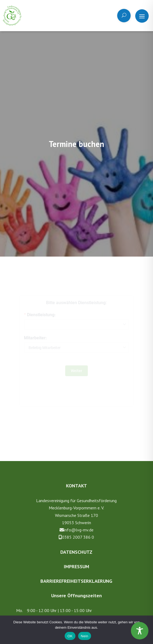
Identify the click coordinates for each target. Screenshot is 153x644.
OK (70, 636)
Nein (85, 636)
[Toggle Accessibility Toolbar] (140, 631)
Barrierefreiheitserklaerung (76, 581)
